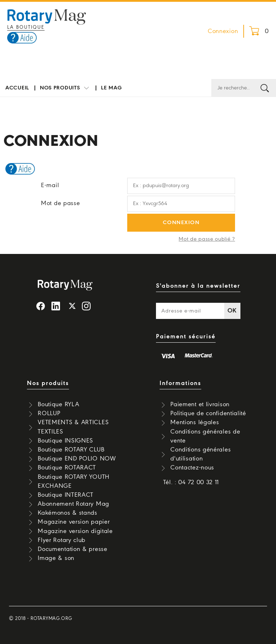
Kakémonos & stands (68, 513)
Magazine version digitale (75, 531)
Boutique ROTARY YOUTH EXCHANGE (74, 482)
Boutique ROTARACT (67, 468)
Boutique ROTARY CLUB (71, 450)
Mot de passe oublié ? (207, 239)
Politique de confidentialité (208, 414)
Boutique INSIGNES (65, 441)
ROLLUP (49, 414)
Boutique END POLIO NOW (77, 459)
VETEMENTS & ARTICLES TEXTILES (73, 427)
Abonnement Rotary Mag (73, 504)
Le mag (111, 88)
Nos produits (65, 88)
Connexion (223, 31)
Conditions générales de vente (205, 436)
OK (232, 311)
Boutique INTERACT (66, 495)
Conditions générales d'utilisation (201, 454)
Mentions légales (195, 423)
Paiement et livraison (200, 405)
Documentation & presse (72, 549)
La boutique (26, 27)
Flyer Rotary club (62, 540)
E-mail (50, 186)
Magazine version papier (74, 522)
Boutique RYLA (58, 405)
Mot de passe (60, 203)
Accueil (17, 88)
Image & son (56, 558)
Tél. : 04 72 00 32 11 (191, 483)
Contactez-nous (192, 468)
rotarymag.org (51, 619)
